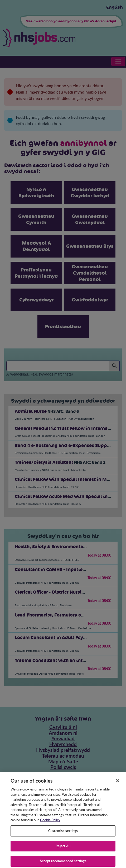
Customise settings (63, 834)
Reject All (63, 849)
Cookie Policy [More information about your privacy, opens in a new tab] (50, 824)
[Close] (118, 784)
